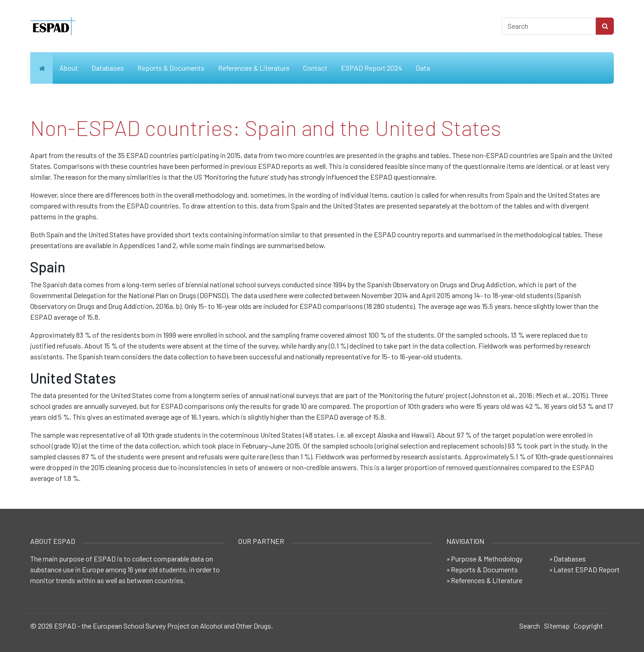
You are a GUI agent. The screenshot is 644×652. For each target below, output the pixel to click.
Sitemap (557, 626)
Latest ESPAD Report (587, 569)
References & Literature (254, 68)
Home (41, 68)
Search (530, 626)
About (69, 68)
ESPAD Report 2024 (372, 68)
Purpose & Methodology (487, 559)
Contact (315, 68)
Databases (108, 68)
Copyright (588, 626)
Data (423, 68)
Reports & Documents (171, 68)
